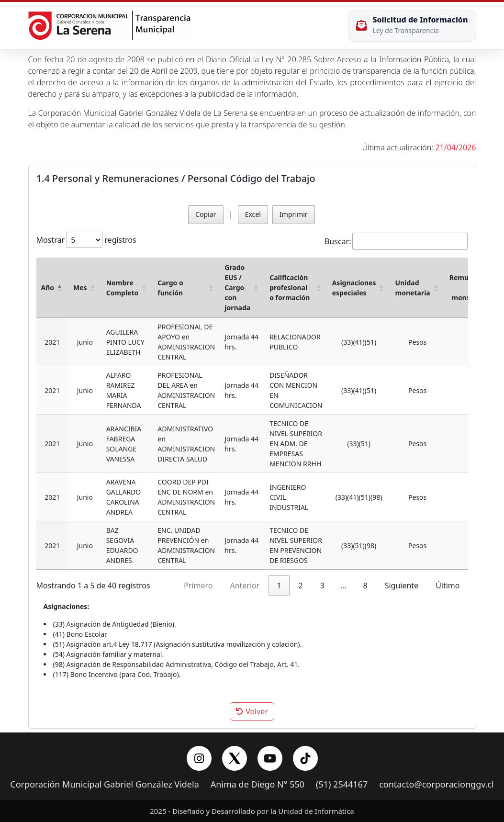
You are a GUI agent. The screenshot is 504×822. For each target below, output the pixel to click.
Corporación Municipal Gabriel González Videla (104, 785)
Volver (252, 711)
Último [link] (448, 586)
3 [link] (322, 586)
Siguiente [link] (402, 586)
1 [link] (279, 586)
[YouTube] (270, 758)
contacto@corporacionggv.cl (437, 785)
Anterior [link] (245, 586)
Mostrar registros (86, 240)
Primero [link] (198, 586)
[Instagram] (199, 758)
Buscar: (338, 241)
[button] (60, 287)
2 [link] (301, 586)
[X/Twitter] (235, 758)
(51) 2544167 (342, 785)
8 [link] (365, 586)
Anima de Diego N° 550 (258, 785)
